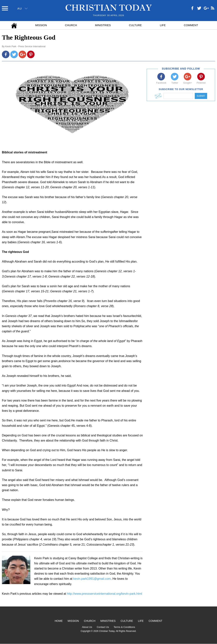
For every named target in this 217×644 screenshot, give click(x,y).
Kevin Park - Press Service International (25, 46)
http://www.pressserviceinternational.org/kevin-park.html (105, 594)
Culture (135, 25)
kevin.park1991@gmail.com (92, 579)
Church (71, 25)
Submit (201, 96)
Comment (191, 25)
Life (163, 25)
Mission (41, 25)
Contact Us (103, 627)
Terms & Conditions (124, 627)
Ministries (103, 25)
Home (59, 621)
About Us (87, 627)
